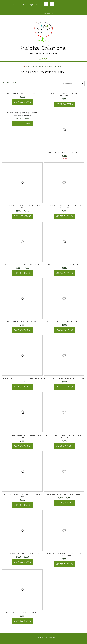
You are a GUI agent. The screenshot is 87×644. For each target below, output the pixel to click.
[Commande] (72, 83)
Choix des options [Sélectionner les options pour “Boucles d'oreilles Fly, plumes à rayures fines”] (22, 273)
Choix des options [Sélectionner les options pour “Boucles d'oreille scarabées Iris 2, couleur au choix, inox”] (64, 446)
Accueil (16, 5)
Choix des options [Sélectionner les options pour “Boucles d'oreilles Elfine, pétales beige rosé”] (22, 562)
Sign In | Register (36, 13)
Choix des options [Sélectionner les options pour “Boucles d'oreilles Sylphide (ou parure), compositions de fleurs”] (22, 123)
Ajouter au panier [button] (64, 216)
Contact (24, 5)
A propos (33, 5)
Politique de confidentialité (44, 637)
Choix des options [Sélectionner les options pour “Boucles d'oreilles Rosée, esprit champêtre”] (22, 102)
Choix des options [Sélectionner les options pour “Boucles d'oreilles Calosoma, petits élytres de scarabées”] (64, 104)
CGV (54, 637)
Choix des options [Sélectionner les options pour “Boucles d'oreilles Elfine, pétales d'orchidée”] (64, 503)
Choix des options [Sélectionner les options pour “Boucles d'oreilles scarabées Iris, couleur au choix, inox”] (22, 505)
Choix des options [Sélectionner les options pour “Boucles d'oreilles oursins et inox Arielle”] (22, 621)
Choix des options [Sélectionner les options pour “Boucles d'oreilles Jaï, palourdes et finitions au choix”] (22, 216)
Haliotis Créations (44, 48)
